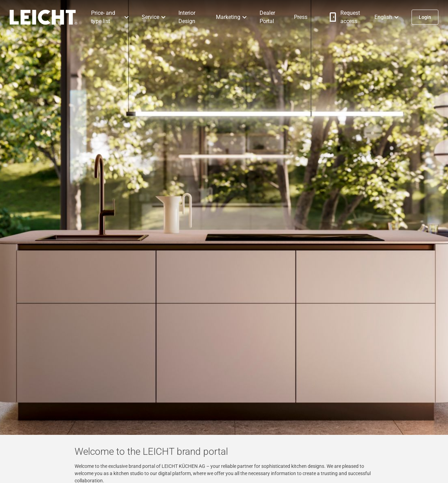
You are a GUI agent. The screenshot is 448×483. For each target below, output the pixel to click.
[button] (111, 17)
